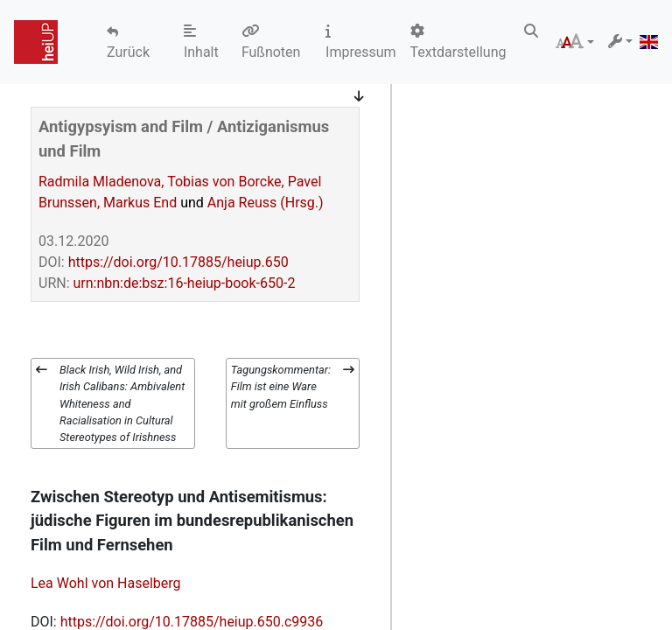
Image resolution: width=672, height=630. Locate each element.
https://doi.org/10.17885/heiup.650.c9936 (192, 622)
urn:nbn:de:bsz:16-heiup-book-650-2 (185, 283)
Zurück (128, 52)
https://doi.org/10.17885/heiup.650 (178, 262)
